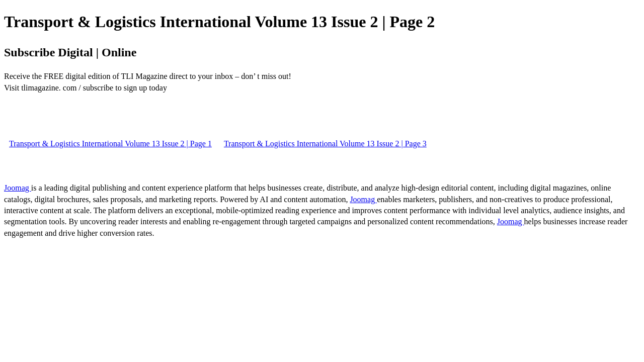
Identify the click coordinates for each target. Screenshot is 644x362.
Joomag (18, 188)
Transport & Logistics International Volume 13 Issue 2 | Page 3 (325, 144)
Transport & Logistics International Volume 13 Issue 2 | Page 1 (110, 144)
